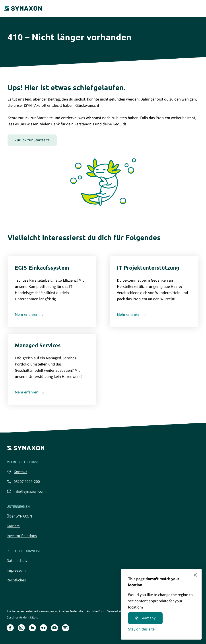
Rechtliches (16, 580)
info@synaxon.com (26, 491)
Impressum (16, 570)
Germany (145, 618)
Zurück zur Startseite (32, 140)
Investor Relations (22, 536)
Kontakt (17, 472)
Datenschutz (17, 561)
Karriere (13, 526)
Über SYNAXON (19, 516)
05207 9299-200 (23, 482)
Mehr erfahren (27, 315)
